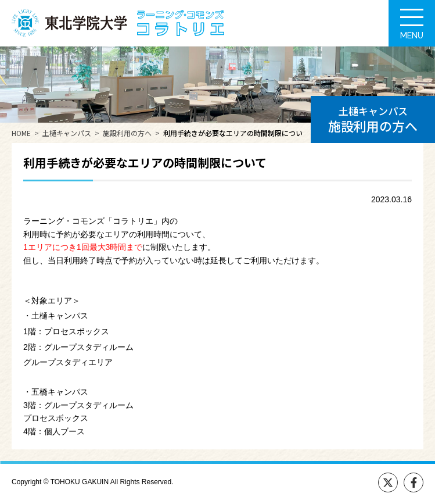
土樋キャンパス (67, 133)
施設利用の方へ (127, 133)
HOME (21, 133)
